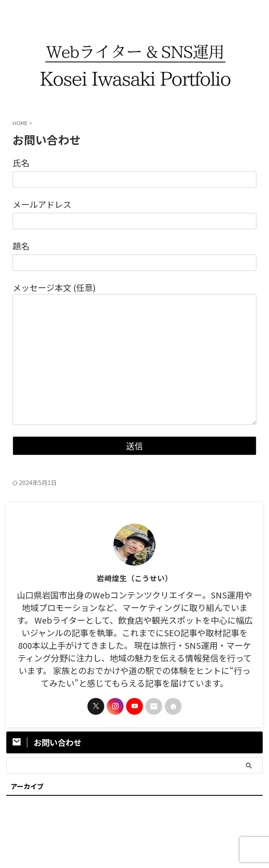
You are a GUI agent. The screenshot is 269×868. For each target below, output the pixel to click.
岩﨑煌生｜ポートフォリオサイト (134, 841)
